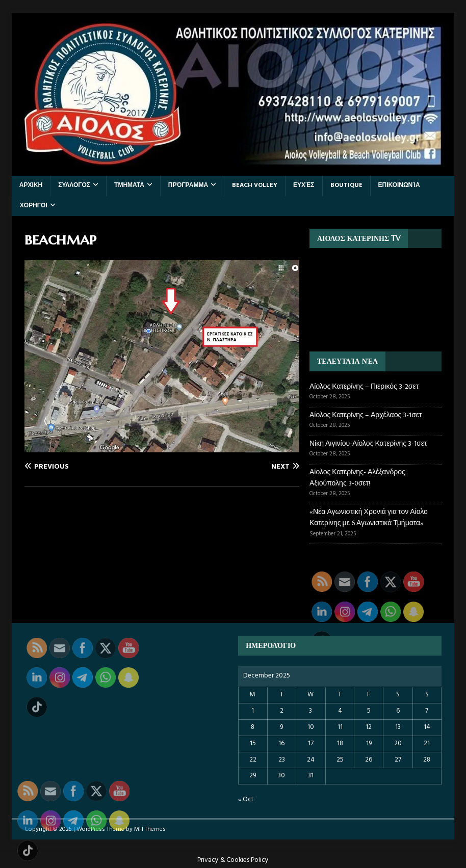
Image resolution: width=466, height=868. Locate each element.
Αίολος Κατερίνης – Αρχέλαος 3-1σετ (366, 415)
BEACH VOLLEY (255, 185)
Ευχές (304, 185)
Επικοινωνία (399, 185)
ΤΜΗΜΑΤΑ (129, 185)
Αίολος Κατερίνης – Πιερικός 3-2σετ (364, 387)
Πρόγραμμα (188, 185)
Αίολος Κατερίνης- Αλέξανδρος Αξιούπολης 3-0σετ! (357, 478)
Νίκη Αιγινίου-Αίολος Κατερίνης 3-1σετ (368, 444)
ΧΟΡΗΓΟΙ (34, 206)
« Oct (246, 799)
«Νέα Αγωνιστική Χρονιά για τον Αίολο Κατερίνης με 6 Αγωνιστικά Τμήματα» (369, 518)
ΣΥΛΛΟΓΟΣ (74, 185)
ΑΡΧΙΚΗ (31, 185)
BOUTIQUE (346, 185)
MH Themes (150, 829)
